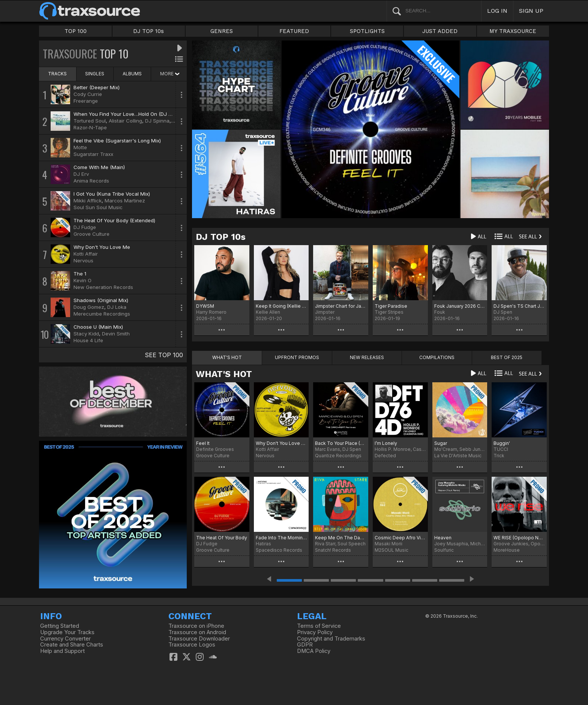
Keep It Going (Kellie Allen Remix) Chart (281, 306)
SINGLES (95, 74)
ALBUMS (132, 74)
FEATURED (294, 31)
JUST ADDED (440, 31)
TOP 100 (76, 31)
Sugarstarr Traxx (93, 154)
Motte (80, 147)
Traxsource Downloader (199, 639)
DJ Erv (81, 174)
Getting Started (60, 626)
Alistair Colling (125, 121)
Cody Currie (88, 94)
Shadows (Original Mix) (101, 300)
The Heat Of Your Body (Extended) (114, 220)
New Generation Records (103, 287)
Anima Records (91, 181)
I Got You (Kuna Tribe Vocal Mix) (112, 194)
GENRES (222, 31)
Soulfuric (444, 550)
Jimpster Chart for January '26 (341, 306)
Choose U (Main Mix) (98, 327)
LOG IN (497, 11)
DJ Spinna (157, 121)
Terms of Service (319, 626)
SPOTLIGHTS (367, 31)
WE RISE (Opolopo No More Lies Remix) (519, 538)
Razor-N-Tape (90, 127)
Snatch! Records (333, 550)
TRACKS (57, 74)
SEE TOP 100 (164, 355)
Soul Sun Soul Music (98, 207)
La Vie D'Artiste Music (458, 456)
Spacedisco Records (279, 550)
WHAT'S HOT (224, 374)
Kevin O (82, 280)
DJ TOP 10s (148, 31)
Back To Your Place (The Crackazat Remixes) (341, 443)
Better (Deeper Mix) (97, 87)
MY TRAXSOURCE (513, 31)
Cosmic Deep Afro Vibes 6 (400, 538)
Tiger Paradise (391, 306)
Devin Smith (116, 334)
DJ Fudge (85, 227)
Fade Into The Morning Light (281, 538)
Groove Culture (91, 234)
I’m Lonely (386, 443)
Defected (385, 456)
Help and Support (62, 651)
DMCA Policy (314, 651)
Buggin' (502, 443)
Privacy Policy (315, 632)
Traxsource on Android (197, 632)
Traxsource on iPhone (196, 626)
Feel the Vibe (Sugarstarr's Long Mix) (117, 141)
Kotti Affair (86, 254)
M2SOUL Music (391, 550)
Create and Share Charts (72, 645)
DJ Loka (117, 307)
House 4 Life (88, 340)
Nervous (83, 260)
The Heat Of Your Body (222, 538)
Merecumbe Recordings (102, 314)
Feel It (203, 443)
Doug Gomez (89, 307)
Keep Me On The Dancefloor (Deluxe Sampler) (341, 538)
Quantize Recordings (338, 456)
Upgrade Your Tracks (67, 632)
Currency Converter (65, 639)
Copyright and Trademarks (331, 639)
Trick (499, 456)
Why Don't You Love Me (102, 247)
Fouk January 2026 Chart (460, 306)
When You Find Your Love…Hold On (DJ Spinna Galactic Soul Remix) (154, 114)
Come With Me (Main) (99, 167)
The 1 (80, 274)
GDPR (305, 645)
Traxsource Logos (192, 645)
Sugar (441, 443)
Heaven (443, 538)
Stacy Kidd (86, 334)
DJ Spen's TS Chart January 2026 (519, 306)
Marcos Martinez (125, 201)
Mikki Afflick (88, 201)
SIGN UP (531, 11)
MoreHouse (507, 550)
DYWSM (205, 306)
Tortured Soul (90, 121)
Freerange (86, 101)
